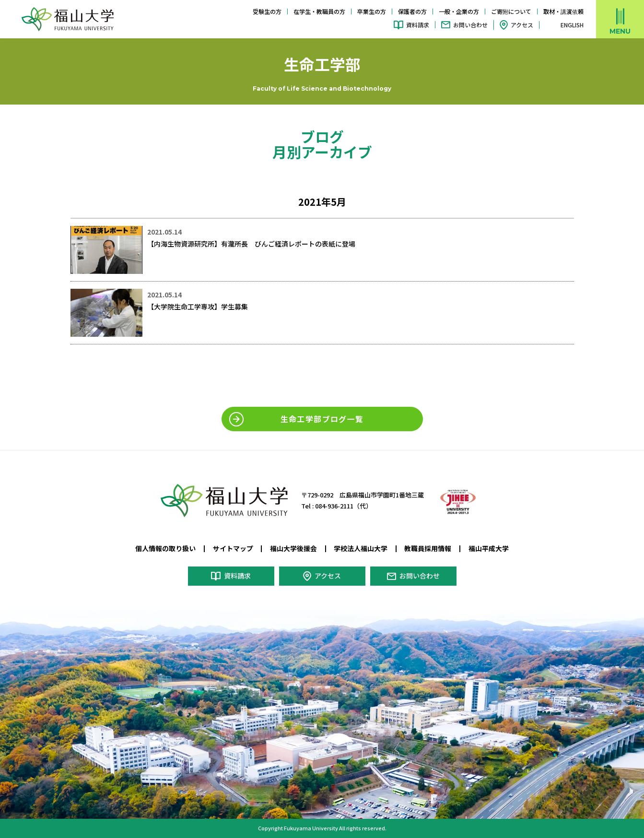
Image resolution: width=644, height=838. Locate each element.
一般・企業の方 (459, 11)
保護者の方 (412, 11)
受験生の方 (267, 11)
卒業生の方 (372, 11)
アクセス (522, 25)
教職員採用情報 (428, 548)
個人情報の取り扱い (165, 548)
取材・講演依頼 (563, 11)
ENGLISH (572, 25)
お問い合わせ (470, 25)
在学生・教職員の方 (319, 11)
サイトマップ (233, 548)
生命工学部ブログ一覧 (322, 419)
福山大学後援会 (293, 548)
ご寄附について (511, 11)
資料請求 (418, 25)
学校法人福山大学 (361, 548)
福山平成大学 (489, 548)
